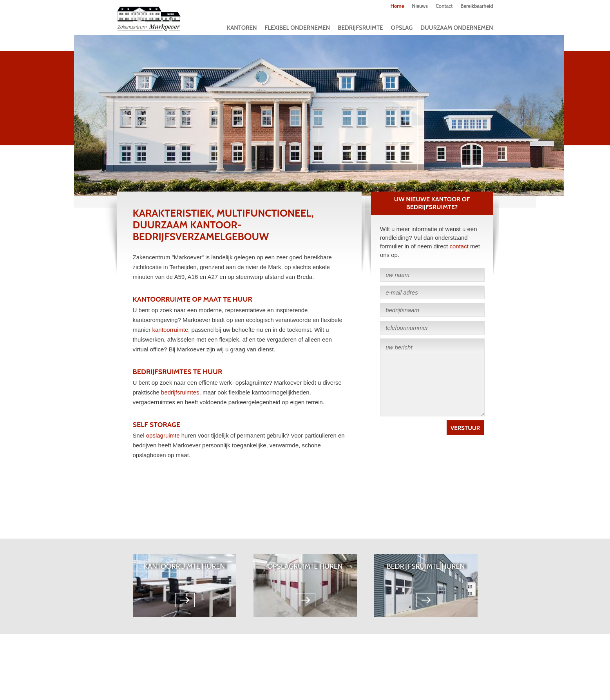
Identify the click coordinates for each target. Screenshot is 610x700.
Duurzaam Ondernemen (457, 28)
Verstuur (465, 428)
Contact (444, 6)
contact (459, 246)
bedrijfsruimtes (180, 392)
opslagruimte (163, 435)
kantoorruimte (170, 330)
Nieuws (420, 6)
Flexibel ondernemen (298, 28)
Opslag (402, 28)
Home (397, 6)
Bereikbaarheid (477, 6)
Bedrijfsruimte (360, 28)
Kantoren (242, 28)
